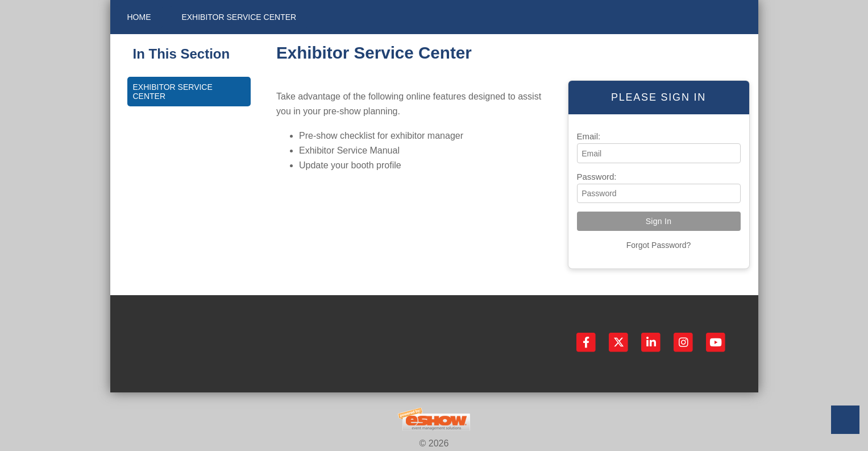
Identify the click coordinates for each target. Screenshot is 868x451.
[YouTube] (716, 342)
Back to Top (845, 420)
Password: (597, 177)
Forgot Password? (659, 245)
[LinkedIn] (652, 342)
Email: (589, 136)
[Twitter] (619, 342)
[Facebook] (587, 342)
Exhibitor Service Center (239, 17)
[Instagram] (684, 342)
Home (139, 17)
